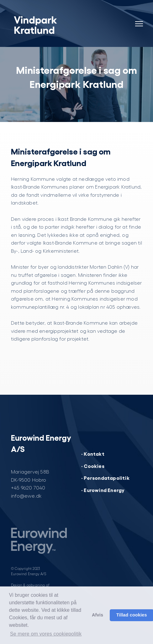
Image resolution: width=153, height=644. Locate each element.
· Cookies (93, 466)
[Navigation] (139, 20)
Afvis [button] (98, 615)
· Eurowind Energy (103, 490)
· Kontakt (93, 454)
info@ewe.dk (26, 496)
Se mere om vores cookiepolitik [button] (46, 634)
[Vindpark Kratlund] (51, 25)
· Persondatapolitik (105, 478)
